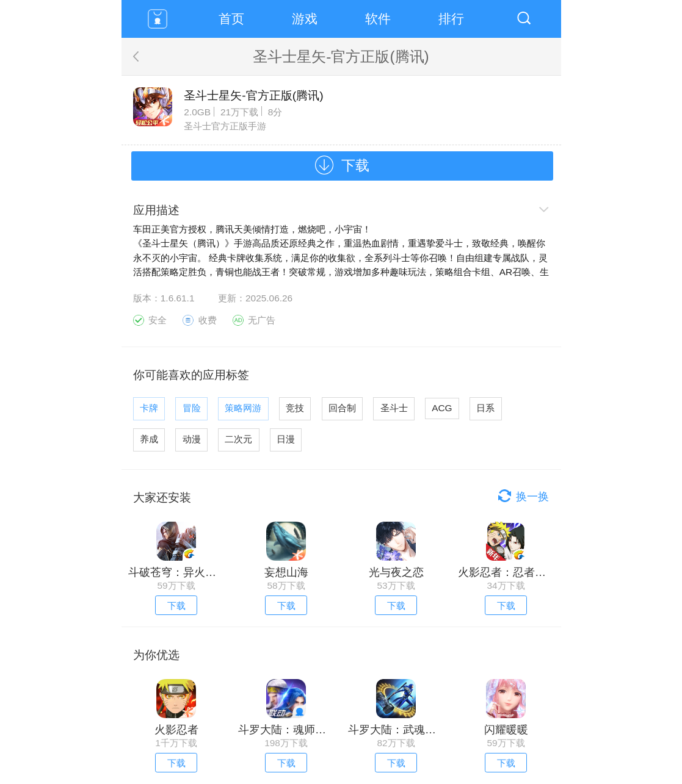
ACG (442, 408)
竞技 (295, 408)
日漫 (286, 439)
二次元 (238, 439)
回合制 (342, 408)
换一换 (532, 497)
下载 (355, 165)
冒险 (192, 408)
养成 (149, 439)
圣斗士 (394, 408)
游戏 (305, 19)
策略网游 (243, 408)
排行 (451, 19)
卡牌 (149, 408)
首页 (231, 19)
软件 (378, 19)
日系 (485, 408)
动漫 (192, 439)
